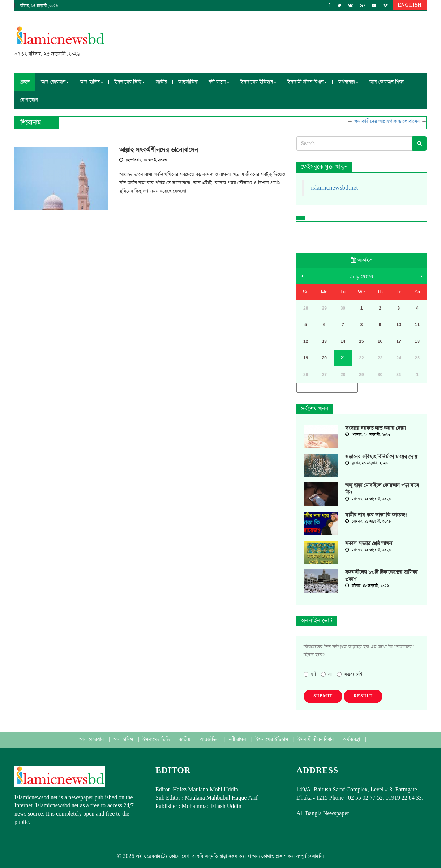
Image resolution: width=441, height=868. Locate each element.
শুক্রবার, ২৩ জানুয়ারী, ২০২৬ (368, 435)
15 (361, 341)
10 (399, 325)
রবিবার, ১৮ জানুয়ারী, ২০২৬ (367, 586)
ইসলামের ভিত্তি (157, 739)
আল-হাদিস (124, 739)
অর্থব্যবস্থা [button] (348, 82)
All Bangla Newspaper (323, 814)
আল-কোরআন (92, 739)
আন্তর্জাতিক (188, 82)
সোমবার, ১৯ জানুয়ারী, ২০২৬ (368, 499)
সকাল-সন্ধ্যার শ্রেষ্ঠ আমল (369, 544)
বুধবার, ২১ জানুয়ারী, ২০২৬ (367, 463)
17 (399, 341)
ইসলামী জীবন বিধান (316, 739)
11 (417, 325)
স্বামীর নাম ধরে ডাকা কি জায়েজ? (376, 515)
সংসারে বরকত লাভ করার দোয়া (375, 428)
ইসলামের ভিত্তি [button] (130, 82)
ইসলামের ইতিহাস (273, 739)
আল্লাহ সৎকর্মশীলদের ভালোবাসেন (159, 150)
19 (306, 358)
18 (417, 341)
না (326, 674)
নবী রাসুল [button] (219, 82)
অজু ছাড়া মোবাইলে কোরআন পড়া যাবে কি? (382, 489)
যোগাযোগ (29, 100)
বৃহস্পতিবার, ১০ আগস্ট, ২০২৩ (143, 160)
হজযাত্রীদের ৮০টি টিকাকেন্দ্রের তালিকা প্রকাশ (381, 576)
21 (343, 358)
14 (343, 341)
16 (380, 341)
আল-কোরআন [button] (55, 82)
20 (324, 358)
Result (363, 696)
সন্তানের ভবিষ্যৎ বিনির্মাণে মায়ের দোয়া (382, 457)
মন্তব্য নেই (350, 674)
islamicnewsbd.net (334, 188)
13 (324, 341)
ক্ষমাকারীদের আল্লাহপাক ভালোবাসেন (390, 121)
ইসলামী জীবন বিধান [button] (307, 82)
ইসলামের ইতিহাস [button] (258, 82)
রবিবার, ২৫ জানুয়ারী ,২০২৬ (39, 6)
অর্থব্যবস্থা (352, 739)
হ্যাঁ (310, 674)
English (410, 5)
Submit (323, 696)
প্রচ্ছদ (25, 82)
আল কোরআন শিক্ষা (387, 82)
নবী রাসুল (238, 739)
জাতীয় (162, 82)
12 (306, 341)
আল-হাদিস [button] (92, 82)
